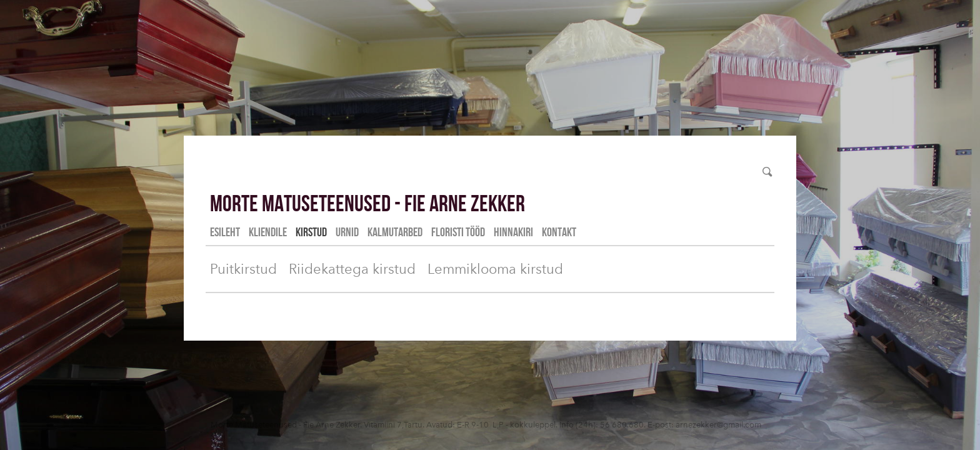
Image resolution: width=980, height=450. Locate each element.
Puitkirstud (243, 269)
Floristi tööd (458, 232)
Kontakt (559, 232)
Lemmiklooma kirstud (495, 269)
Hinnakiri (513, 232)
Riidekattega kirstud (352, 269)
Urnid (347, 232)
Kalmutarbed (395, 232)
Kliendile (268, 232)
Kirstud (311, 232)
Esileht (225, 232)
